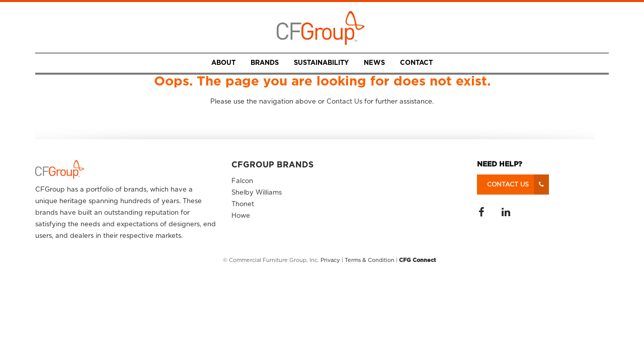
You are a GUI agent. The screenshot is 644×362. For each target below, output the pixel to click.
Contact (416, 63)
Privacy (330, 260)
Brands (265, 63)
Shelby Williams (257, 193)
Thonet (243, 204)
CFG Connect (418, 260)
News (374, 63)
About (223, 63)
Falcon (242, 181)
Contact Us (344, 102)
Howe (241, 216)
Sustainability (321, 63)
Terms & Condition (370, 260)
